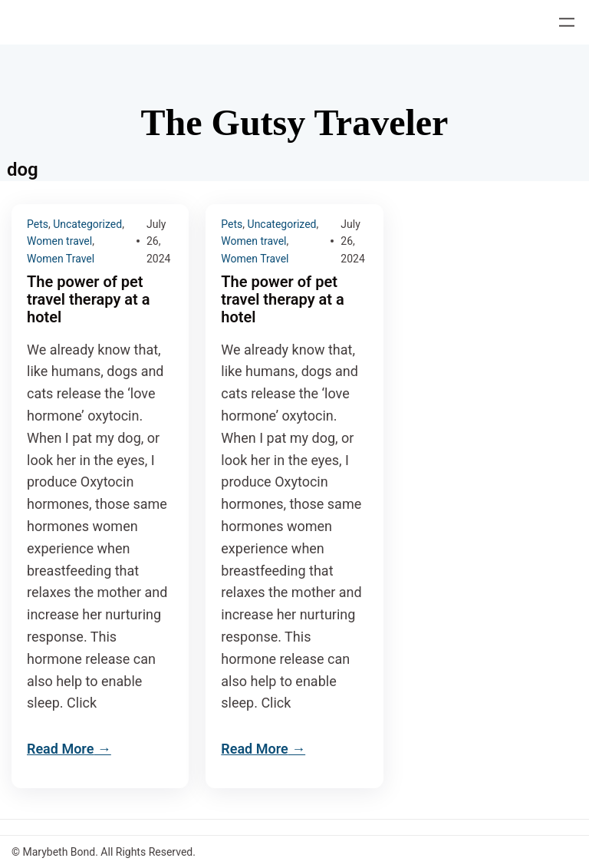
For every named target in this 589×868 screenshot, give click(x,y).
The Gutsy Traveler (295, 122)
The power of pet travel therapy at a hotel (88, 300)
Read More (60, 749)
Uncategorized (87, 224)
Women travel (59, 241)
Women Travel (61, 259)
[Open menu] (567, 22)
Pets (38, 224)
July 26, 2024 (158, 241)
